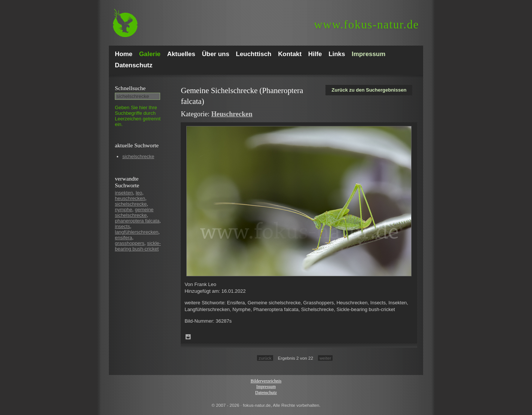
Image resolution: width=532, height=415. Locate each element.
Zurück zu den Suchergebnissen (369, 90)
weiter (325, 358)
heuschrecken (130, 198)
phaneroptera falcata (137, 221)
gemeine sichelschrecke (134, 212)
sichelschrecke (138, 156)
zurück (265, 358)
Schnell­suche (130, 88)
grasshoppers (130, 243)
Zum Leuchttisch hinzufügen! (188, 337)
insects (122, 226)
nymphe (123, 210)
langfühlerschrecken (137, 232)
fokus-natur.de (366, 24)
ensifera (123, 238)
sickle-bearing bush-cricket (138, 246)
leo (139, 193)
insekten (124, 193)
